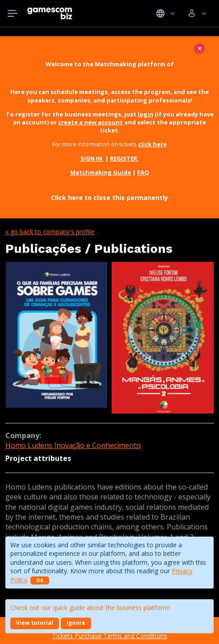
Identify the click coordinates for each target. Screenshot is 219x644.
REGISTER (124, 158)
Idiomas (166, 13)
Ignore (76, 623)
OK (40, 580)
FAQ (143, 172)
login (145, 114)
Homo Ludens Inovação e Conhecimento (73, 445)
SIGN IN (92, 158)
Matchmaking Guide (101, 172)
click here (152, 144)
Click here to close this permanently (109, 198)
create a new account (91, 122)
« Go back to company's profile (50, 232)
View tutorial (35, 623)
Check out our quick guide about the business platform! (90, 608)
